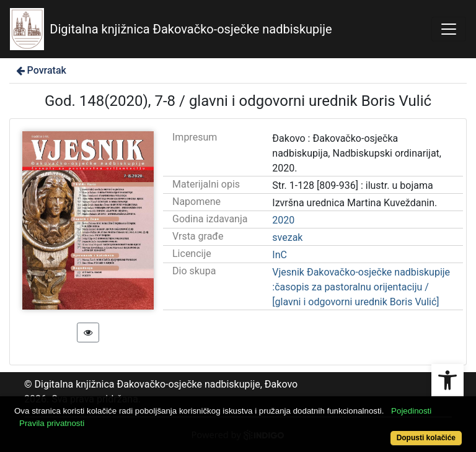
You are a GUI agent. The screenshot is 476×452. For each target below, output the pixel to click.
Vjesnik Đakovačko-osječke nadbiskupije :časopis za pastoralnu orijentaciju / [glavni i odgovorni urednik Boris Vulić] (361, 287)
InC (280, 255)
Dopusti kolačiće (426, 438)
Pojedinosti (411, 411)
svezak (287, 237)
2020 (283, 220)
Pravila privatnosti (52, 423)
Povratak (40, 70)
